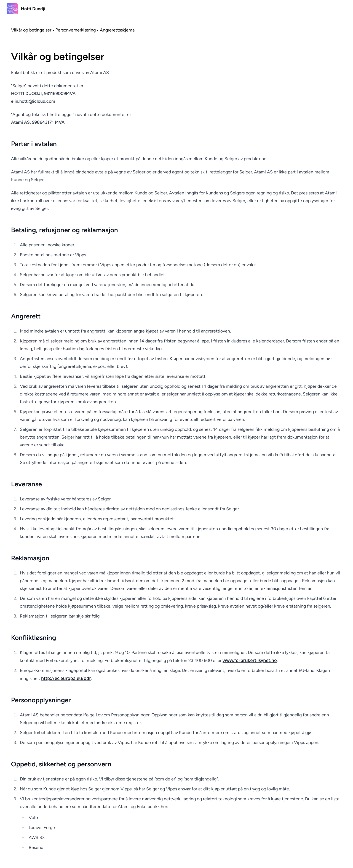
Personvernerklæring (76, 30)
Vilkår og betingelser (31, 30)
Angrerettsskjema (117, 30)
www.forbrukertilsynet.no (250, 660)
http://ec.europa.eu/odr (66, 678)
